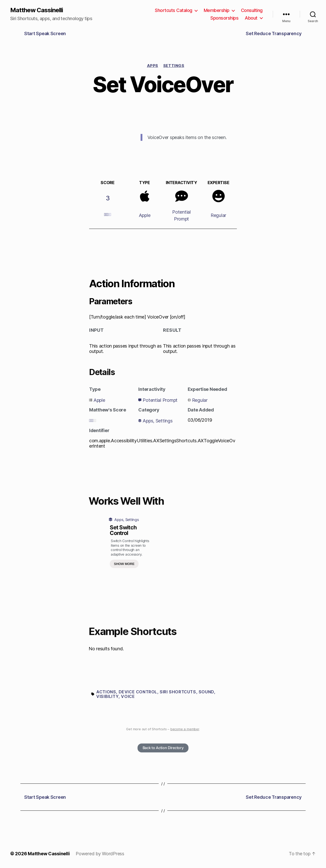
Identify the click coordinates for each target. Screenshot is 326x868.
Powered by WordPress (100, 854)
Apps (153, 66)
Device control (138, 692)
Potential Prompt (160, 400)
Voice (128, 696)
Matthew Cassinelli (37, 10)
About (251, 18)
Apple (145, 215)
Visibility (107, 696)
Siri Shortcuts (178, 692)
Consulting (252, 10)
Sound (206, 692)
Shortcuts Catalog (174, 10)
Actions (106, 692)
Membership (217, 10)
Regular (218, 215)
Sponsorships (224, 18)
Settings (174, 66)
